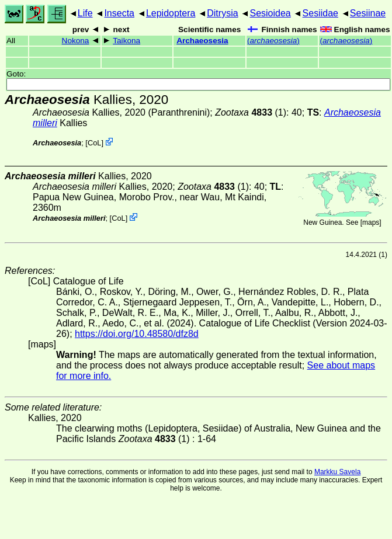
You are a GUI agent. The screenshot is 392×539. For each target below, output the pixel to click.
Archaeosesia (202, 41)
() (273, 41)
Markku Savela (337, 472)
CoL (94, 143)
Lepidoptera (171, 13)
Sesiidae (320, 13)
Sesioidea (270, 13)
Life (85, 13)
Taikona (126, 41)
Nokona (76, 41)
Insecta (119, 13)
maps (371, 222)
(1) (251, 112)
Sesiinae (368, 13)
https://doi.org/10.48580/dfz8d (137, 334)
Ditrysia (222, 13)
